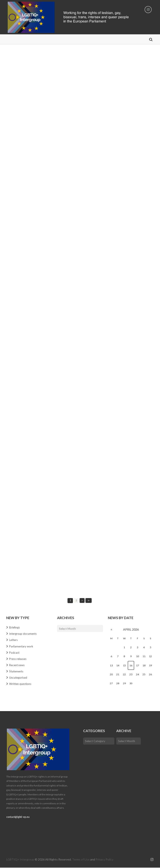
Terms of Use (81, 860)
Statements (17, 672)
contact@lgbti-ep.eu (17, 817)
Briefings (15, 628)
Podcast (15, 653)
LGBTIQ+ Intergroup (20, 860)
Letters (14, 640)
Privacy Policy (104, 860)
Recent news (18, 665)
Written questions (21, 684)
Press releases (19, 659)
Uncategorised (19, 678)
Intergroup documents (24, 634)
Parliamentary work (22, 646)
